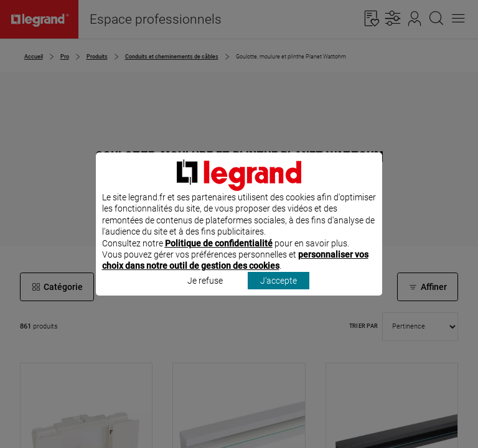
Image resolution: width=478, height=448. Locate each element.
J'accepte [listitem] (279, 297)
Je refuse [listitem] (205, 297)
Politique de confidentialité (219, 259)
